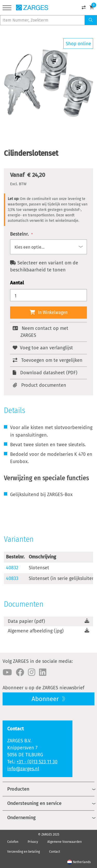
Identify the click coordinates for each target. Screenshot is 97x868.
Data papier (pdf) (26, 621)
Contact (55, 852)
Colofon (13, 842)
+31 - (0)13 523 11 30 (37, 762)
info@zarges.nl (23, 769)
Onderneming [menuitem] (21, 818)
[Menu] (7, 9)
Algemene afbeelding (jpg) (36, 631)
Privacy (33, 842)
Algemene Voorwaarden (65, 842)
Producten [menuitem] (18, 789)
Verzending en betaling (24, 852)
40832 (12, 568)
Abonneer (46, 699)
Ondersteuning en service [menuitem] (34, 803)
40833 (12, 578)
